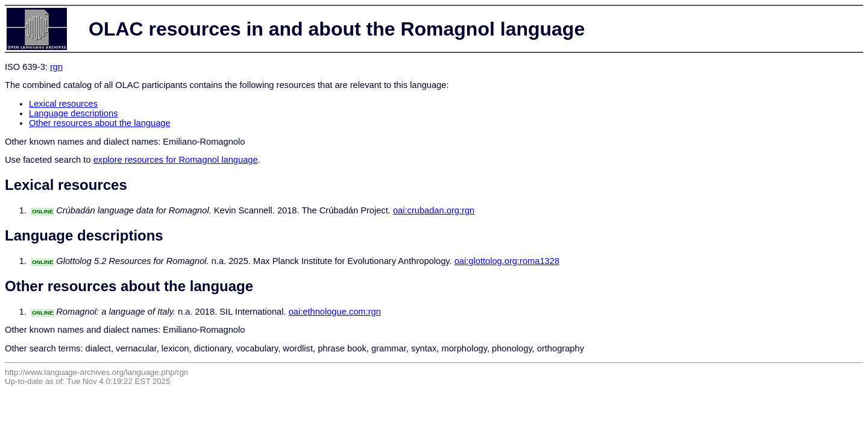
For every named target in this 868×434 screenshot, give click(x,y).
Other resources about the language (100, 123)
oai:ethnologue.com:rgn (335, 312)
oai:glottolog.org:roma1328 (507, 261)
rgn (56, 67)
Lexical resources (63, 104)
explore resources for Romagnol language (176, 160)
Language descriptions (74, 113)
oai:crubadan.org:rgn (434, 210)
